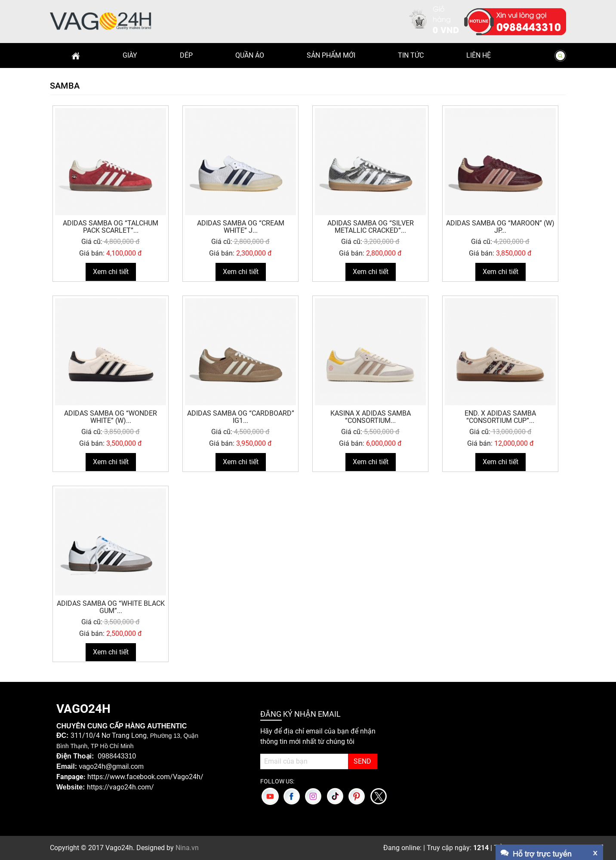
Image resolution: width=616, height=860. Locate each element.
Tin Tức (411, 55)
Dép (186, 55)
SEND (362, 761)
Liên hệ (479, 55)
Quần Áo (250, 55)
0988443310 (529, 26)
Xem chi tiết (111, 272)
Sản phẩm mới (331, 55)
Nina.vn (187, 848)
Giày (130, 55)
